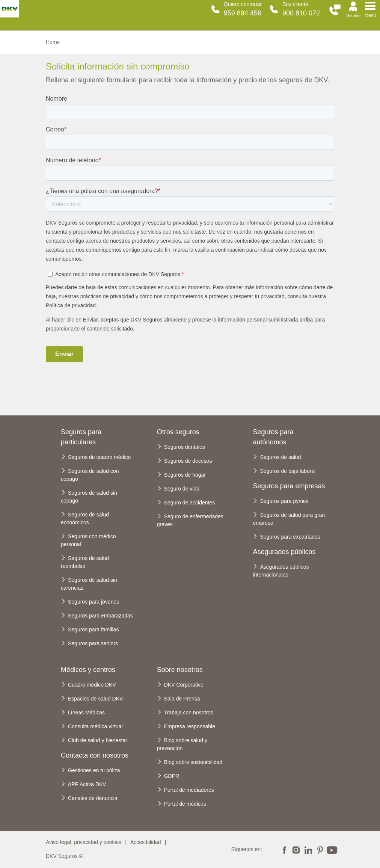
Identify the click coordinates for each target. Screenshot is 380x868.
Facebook (284, 849)
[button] (335, 10)
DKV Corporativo (184, 685)
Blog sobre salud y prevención (182, 744)
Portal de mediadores (189, 790)
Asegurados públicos (284, 552)
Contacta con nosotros (95, 755)
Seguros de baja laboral (288, 471)
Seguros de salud (280, 457)
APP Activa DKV (87, 784)
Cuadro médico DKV (92, 685)
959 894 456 (243, 13)
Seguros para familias (93, 629)
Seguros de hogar (185, 475)
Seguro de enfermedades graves (190, 520)
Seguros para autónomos (273, 437)
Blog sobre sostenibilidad (193, 762)
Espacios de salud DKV (95, 699)
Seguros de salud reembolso (85, 562)
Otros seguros (178, 432)
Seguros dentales (185, 447)
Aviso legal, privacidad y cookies (84, 842)
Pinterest (320, 849)
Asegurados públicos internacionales (281, 571)
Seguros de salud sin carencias (89, 584)
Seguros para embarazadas (100, 616)
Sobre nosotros (180, 670)
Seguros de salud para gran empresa (289, 519)
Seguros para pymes (284, 501)
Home (53, 42)
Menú (370, 15)
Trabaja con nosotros (189, 713)
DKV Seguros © (64, 856)
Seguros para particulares (81, 437)
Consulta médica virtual (95, 726)
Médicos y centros (88, 670)
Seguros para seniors (93, 643)
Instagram (296, 849)
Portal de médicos (185, 804)
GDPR (172, 776)
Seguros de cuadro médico (99, 457)
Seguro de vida (182, 489)
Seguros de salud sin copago (89, 497)
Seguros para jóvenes (93, 602)
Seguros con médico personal (88, 540)
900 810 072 (301, 13)
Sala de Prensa (182, 699)
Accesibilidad (146, 842)
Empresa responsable (190, 726)
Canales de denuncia (93, 798)
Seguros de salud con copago (90, 475)
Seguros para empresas (289, 486)
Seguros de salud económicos (85, 519)
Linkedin (308, 849)
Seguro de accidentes (189, 503)
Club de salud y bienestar (98, 740)
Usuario (353, 15)
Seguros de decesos (188, 461)
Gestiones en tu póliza (94, 770)
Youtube (332, 849)
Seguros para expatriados (290, 537)
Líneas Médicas (86, 713)
